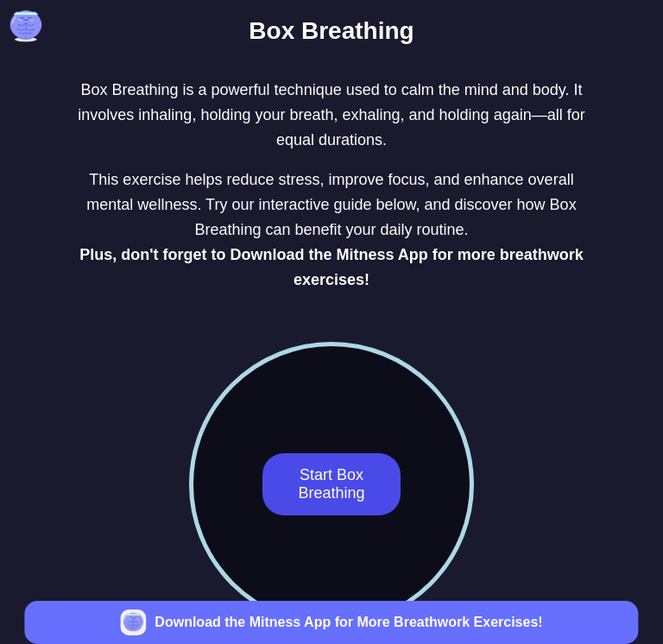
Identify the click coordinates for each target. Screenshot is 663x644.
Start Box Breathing (331, 484)
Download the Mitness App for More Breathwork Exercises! (348, 622)
